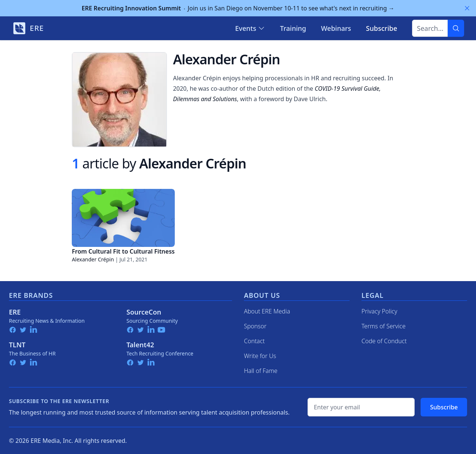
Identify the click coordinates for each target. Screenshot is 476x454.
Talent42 (140, 345)
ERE (15, 312)
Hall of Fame (261, 371)
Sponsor (255, 326)
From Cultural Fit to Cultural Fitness (123, 251)
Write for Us (260, 356)
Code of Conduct (384, 341)
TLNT (17, 345)
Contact (254, 341)
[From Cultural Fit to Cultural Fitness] (123, 218)
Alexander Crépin (93, 259)
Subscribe (444, 407)
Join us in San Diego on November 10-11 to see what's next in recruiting (238, 8)
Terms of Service (384, 326)
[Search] (456, 28)
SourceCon (144, 312)
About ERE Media (267, 311)
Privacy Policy (379, 311)
